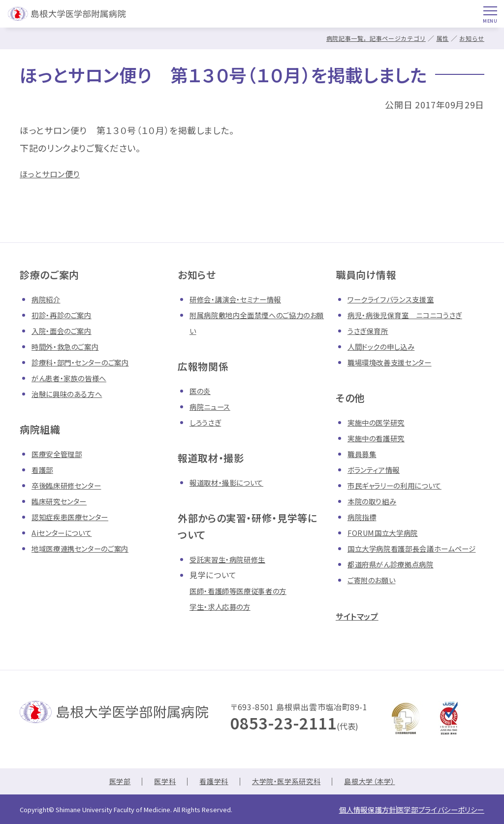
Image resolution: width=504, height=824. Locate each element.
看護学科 (209, 785)
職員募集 (364, 454)
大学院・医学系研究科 (287, 785)
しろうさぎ (207, 422)
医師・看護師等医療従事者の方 (245, 591)
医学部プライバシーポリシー (433, 811)
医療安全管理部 (60, 454)
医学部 (108, 785)
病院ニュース (213, 406)
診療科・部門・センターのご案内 (87, 362)
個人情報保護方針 (344, 811)
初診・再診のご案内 (66, 315)
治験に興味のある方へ (71, 394)
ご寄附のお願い (375, 595)
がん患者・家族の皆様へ (74, 378)
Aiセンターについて (66, 532)
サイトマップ (362, 631)
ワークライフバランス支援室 (396, 299)
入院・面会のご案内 (66, 330)
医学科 (157, 785)
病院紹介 (48, 299)
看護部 (44, 469)
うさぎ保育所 (370, 330)
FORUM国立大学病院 (387, 532)
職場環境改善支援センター (395, 362)
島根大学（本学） (379, 785)
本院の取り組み (375, 501)
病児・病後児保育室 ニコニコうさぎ (412, 315)
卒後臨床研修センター (71, 485)
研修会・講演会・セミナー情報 (242, 299)
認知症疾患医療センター (75, 517)
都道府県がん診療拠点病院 (396, 580)
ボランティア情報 (377, 469)
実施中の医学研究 (380, 422)
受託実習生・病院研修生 (233, 559)
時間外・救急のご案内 (70, 346)
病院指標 (364, 517)
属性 (440, 38)
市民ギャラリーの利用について (401, 485)
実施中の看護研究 (380, 438)
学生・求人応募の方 (224, 606)
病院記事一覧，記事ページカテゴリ (369, 38)
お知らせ (471, 38)
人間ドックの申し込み (386, 346)
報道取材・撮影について (232, 482)
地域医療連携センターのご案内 (87, 548)
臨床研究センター (63, 501)
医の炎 (202, 391)
